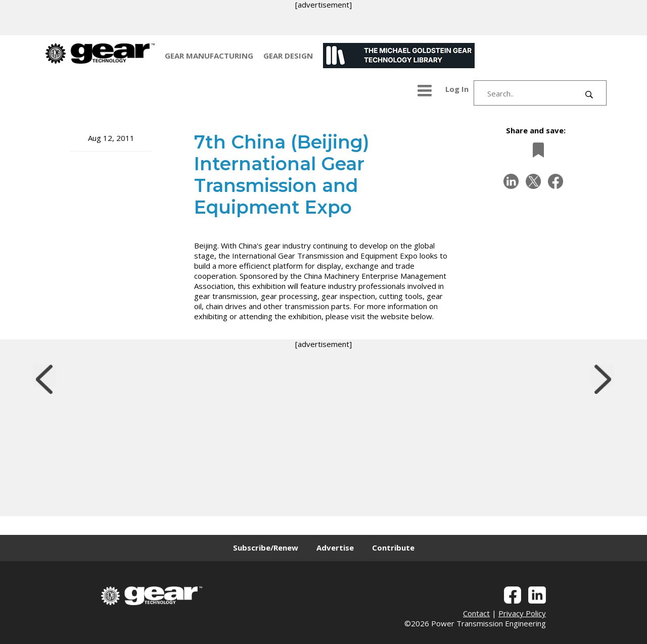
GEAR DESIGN (288, 56)
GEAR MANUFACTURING (209, 56)
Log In (457, 89)
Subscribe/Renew (266, 548)
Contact (476, 613)
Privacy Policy (522, 613)
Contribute (393, 548)
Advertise (335, 548)
